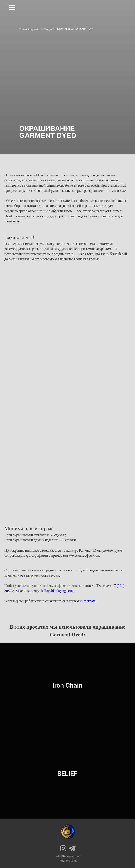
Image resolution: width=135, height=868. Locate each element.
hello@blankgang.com (57, 591)
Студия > (49, 29)
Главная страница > (31, 29)
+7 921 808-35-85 (67, 861)
